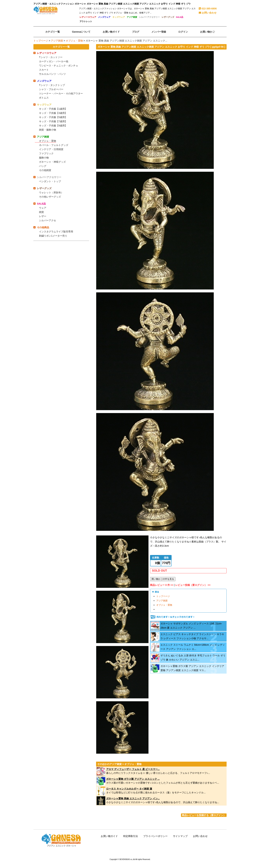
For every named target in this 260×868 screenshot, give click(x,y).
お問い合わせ (208, 13)
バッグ (43, 166)
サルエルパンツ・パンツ (52, 74)
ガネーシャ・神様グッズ (52, 162)
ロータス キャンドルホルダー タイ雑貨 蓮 (129, 789)
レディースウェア (88, 17)
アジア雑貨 (132, 17)
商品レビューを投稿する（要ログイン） (204, 815)
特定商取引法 (131, 836)
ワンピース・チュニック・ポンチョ (58, 66)
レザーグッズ (168, 17)
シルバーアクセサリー (149, 17)
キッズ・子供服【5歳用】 (53, 117)
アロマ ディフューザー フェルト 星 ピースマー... (133, 769)
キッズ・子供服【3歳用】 (53, 113)
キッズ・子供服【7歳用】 (53, 121)
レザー (43, 216)
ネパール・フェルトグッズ (54, 145)
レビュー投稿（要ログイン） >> (193, 585)
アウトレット (86, 21)
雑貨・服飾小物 (48, 130)
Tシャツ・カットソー (51, 57)
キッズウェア (119, 17)
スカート (44, 70)
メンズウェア (104, 17)
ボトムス (44, 98)
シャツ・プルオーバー (51, 89)
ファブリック (46, 153)
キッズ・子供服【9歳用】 (53, 126)
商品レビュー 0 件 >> (162, 585)
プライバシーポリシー (155, 836)
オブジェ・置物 (74, 41)
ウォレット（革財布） (51, 193)
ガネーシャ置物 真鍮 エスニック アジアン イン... (133, 798)
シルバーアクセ (48, 220)
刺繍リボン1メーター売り (53, 236)
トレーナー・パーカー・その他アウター (61, 93)
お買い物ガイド (109, 836)
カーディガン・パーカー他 (54, 61)
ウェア (43, 208)
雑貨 (41, 212)
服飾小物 (44, 158)
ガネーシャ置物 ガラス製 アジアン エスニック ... (133, 779)
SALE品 (180, 17)
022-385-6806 (208, 9)
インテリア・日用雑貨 (51, 149)
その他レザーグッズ (50, 197)
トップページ (41, 41)
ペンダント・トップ (50, 181)
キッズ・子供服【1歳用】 (53, 109)
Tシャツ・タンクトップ (52, 85)
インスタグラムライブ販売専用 (56, 232)
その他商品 (43, 227)
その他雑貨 (45, 170)
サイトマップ (180, 836)
